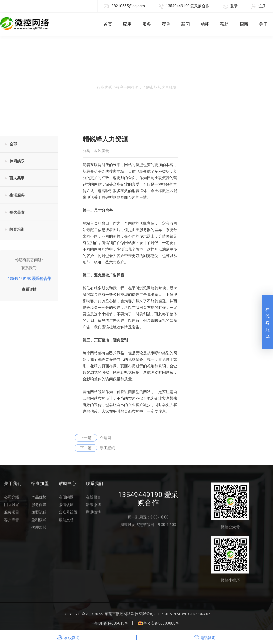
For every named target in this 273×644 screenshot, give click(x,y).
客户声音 (12, 523)
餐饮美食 (17, 215)
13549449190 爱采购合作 (184, 6)
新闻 (186, 24)
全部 (13, 144)
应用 (127, 24)
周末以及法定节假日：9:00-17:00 (148, 528)
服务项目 (12, 515)
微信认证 (66, 508)
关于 (263, 24)
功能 (205, 24)
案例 (166, 24)
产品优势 (39, 500)
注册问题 (66, 500)
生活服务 (17, 198)
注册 (259, 6)
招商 (244, 24)
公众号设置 (68, 515)
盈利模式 (39, 523)
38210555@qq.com (124, 6)
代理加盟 (39, 530)
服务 (147, 24)
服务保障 (39, 508)
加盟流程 (39, 515)
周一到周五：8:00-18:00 (148, 520)
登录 (230, 6)
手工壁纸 (95, 451)
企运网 (93, 441)
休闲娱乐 (17, 161)
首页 (108, 24)
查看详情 (29, 292)
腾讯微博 (93, 515)
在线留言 (93, 500)
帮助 (224, 24)
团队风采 (12, 508)
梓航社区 (166, 191)
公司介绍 (12, 500)
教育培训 (17, 232)
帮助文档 (66, 523)
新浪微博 (93, 508)
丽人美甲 (17, 178)
